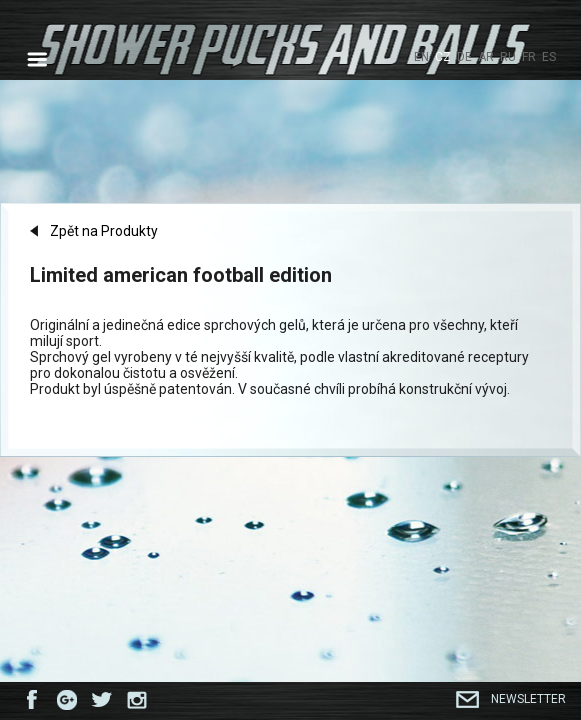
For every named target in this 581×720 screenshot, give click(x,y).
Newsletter (528, 699)
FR (529, 57)
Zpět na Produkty (104, 232)
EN (421, 57)
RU (508, 57)
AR (486, 57)
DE (464, 57)
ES (549, 57)
